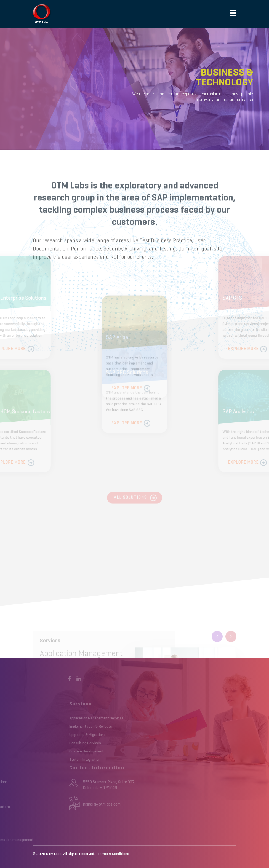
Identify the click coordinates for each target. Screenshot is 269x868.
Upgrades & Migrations (69, 735)
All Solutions (130, 500)
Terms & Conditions (113, 854)
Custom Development (68, 751)
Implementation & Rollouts (72, 727)
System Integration (66, 760)
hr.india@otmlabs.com (83, 804)
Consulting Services (66, 743)
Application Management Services (78, 718)
